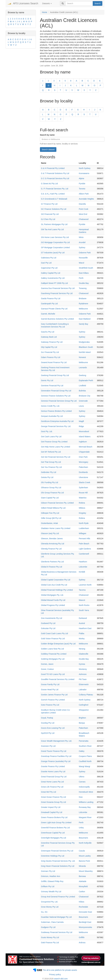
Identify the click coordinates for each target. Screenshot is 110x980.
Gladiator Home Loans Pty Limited (56, 528)
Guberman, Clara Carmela (52, 922)
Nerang (82, 649)
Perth (81, 278)
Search (98, 3)
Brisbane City (85, 396)
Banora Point (84, 861)
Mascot (82, 600)
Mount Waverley (86, 871)
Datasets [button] (47, 3)
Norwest (82, 357)
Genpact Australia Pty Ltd (52, 416)
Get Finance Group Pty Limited (54, 442)
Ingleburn (83, 442)
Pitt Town (83, 679)
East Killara (84, 273)
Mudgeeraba (84, 342)
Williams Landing (86, 802)
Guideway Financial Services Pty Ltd (57, 932)
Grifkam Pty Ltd (48, 886)
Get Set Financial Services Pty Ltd (56, 457)
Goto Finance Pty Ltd (50, 705)
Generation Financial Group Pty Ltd (56, 391)
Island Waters (85, 437)
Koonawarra (84, 173)
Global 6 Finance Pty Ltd (52, 567)
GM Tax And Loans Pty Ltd (52, 229)
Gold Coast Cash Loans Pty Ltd (54, 633)
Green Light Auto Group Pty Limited (56, 822)
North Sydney (85, 168)
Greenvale (83, 401)
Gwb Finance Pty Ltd (50, 943)
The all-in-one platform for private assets (60, 970)
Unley (81, 828)
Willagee (83, 533)
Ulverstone (83, 477)
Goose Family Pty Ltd (50, 684)
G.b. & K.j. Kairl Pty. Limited (53, 194)
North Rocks (84, 605)
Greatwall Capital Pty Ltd (52, 812)
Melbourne (83, 309)
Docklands (83, 472)
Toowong (83, 288)
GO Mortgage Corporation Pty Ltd (55, 242)
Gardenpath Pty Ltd (49, 304)
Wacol (81, 263)
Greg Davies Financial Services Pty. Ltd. (58, 861)
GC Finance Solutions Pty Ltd (54, 209)
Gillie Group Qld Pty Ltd (51, 518)
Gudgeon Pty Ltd (48, 927)
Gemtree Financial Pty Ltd (52, 386)
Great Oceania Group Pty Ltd (53, 802)
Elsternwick (84, 684)
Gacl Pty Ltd (46, 263)
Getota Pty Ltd (47, 477)
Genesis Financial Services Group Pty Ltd (59, 401)
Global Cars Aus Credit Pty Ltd (54, 585)
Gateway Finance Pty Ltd (52, 342)
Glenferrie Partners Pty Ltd (52, 562)
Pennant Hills (85, 539)
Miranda (82, 866)
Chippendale (84, 452)
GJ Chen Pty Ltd (48, 219)
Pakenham (83, 467)
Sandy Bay (84, 324)
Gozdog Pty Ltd (48, 723)
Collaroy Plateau (86, 695)
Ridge (81, 426)
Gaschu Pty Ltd (48, 332)
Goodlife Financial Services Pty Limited (58, 679)
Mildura (82, 508)
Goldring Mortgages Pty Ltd (53, 659)
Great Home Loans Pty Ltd (52, 782)
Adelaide (83, 881)
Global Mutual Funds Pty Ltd (53, 600)
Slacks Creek (84, 482)
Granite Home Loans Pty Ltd (53, 772)
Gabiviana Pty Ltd (49, 258)
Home (45, 12)
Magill (81, 421)
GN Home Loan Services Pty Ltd (55, 237)
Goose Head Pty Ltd (50, 690)
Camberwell (84, 554)
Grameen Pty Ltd (48, 746)
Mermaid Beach (86, 447)
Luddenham (84, 528)
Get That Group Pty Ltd (51, 462)
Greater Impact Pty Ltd (51, 807)
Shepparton (84, 710)
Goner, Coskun (47, 669)
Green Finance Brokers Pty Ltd (54, 817)
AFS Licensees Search (26, 3)
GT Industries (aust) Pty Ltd (53, 253)
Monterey (83, 669)
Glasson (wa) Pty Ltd (50, 533)
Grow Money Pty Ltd (50, 907)
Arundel (82, 242)
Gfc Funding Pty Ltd (50, 482)
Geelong (82, 375)
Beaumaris (83, 838)
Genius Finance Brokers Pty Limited (56, 411)
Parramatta (84, 741)
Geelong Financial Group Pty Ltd (55, 375)
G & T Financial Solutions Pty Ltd (55, 173)
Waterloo (83, 498)
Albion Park (84, 194)
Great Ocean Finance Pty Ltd (53, 797)
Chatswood (84, 219)
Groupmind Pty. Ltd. (49, 902)
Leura (81, 406)
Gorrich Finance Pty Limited (53, 700)
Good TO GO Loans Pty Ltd (53, 674)
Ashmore (83, 674)
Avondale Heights (86, 199)
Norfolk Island (85, 352)
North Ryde (84, 523)
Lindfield (82, 386)
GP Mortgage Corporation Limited (55, 247)
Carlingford (84, 705)
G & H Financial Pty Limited (53, 168)
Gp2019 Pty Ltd (48, 733)
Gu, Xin (44, 912)
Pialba (82, 633)
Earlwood (83, 618)
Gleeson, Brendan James (52, 539)
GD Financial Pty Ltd (50, 214)
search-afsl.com (61, 979)
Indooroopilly (84, 787)
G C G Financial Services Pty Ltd (55, 178)
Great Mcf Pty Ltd (48, 792)
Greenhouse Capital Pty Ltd (53, 833)
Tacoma (82, 590)
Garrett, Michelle (48, 314)
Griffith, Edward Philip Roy (52, 881)
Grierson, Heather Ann (51, 876)
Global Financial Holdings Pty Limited (57, 590)
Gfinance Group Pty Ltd (51, 488)
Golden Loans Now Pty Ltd (52, 649)
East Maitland (85, 319)
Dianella (82, 204)
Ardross (82, 943)
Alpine (82, 178)
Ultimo (82, 777)
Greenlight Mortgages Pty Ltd (53, 838)
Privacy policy (55, 974)
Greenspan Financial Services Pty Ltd (57, 851)
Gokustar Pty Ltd (48, 628)
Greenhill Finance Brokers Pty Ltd (55, 828)
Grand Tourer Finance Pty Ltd (54, 751)
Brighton (82, 718)
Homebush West (86, 792)
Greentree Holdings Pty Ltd (53, 856)
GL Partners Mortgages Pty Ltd (54, 224)
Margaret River (85, 817)
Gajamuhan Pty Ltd (49, 268)
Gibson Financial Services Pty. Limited (57, 503)
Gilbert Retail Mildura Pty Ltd (53, 508)
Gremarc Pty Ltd (48, 871)
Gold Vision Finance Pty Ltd (53, 639)
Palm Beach (84, 544)
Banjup (82, 723)
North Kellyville (85, 843)
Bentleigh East (85, 922)
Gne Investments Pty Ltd (52, 618)
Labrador (83, 690)
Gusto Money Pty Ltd (50, 937)
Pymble (82, 184)
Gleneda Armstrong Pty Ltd (53, 544)
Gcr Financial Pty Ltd (50, 352)
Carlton (82, 892)
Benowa (82, 876)
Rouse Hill (83, 493)
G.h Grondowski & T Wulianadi (54, 199)
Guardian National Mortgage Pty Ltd (56, 917)
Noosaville (83, 258)
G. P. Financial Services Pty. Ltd (55, 189)
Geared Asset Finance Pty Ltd (54, 362)
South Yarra (84, 610)
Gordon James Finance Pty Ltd (54, 695)
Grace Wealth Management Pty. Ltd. (56, 741)
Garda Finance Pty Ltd (51, 298)
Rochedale (83, 907)
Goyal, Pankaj (47, 718)
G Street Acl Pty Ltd (49, 184)
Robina (82, 503)
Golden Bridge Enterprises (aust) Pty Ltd (58, 644)
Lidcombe (83, 567)
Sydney (82, 247)
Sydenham (83, 488)
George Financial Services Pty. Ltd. (56, 426)
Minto (81, 237)
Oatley (82, 751)
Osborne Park (85, 253)
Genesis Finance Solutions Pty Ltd (56, 396)
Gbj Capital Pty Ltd (49, 347)
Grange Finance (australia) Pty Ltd (56, 761)
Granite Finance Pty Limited (53, 766)
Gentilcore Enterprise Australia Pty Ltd (57, 421)
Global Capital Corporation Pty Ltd (56, 580)
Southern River (85, 746)
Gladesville (84, 654)
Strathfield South (86, 268)
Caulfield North (85, 761)
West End (83, 214)
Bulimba (82, 391)
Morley (82, 639)
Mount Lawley (85, 856)
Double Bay (84, 283)
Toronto (82, 189)
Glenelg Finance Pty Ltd (51, 549)
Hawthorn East (85, 628)
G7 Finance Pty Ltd (49, 204)
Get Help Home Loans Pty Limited (56, 447)
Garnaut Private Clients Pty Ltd (54, 309)
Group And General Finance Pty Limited (58, 897)
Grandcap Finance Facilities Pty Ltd (56, 756)
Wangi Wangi (84, 766)
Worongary (84, 462)
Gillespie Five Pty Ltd (50, 513)
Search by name (47, 135)
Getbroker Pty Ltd (49, 472)
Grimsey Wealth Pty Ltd (51, 892)
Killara (82, 902)
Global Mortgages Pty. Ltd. (52, 595)
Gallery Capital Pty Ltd (51, 273)
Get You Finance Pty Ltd (51, 467)
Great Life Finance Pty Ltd (52, 787)
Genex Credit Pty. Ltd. (50, 406)
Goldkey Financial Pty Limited (54, 654)
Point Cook (84, 209)
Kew (81, 797)
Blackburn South (86, 347)
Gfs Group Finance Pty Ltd (52, 493)
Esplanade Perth (86, 380)
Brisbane (83, 298)
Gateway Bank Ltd (49, 337)
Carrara (82, 782)
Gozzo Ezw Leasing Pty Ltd (53, 728)
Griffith (82, 937)
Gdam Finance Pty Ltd (51, 357)
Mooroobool (84, 431)
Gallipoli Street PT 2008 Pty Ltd (54, 283)
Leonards (83, 367)
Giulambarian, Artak (49, 523)
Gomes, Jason (47, 664)
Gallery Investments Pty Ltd (53, 278)
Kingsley (82, 513)
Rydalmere (84, 304)
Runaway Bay (85, 807)
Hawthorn (83, 562)
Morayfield (83, 886)
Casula (82, 851)
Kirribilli (82, 572)
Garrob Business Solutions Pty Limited (57, 319)
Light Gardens (85, 549)
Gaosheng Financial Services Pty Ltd (57, 293)
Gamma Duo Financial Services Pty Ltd (58, 288)
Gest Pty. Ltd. (47, 431)
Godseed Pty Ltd (48, 623)
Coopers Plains (85, 756)
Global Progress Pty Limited (53, 605)
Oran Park (83, 457)
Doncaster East (85, 912)
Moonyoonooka (85, 927)
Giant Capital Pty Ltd (50, 498)
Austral (82, 623)
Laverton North (85, 585)
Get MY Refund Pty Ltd (51, 452)
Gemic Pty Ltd (47, 380)
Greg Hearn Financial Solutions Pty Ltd (58, 866)
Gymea (82, 664)
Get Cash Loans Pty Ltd (51, 437)
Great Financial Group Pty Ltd (54, 777)
